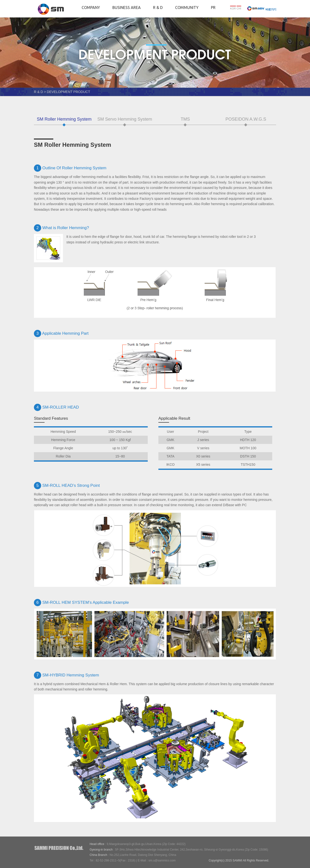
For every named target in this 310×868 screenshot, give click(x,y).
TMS (185, 119)
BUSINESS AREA (127, 8)
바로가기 (262, 9)
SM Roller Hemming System (64, 119)
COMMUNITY (187, 8)
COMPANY (91, 8)
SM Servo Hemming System (125, 119)
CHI (239, 8)
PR (213, 8)
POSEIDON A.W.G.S (246, 119)
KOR (233, 8)
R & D (158, 8)
